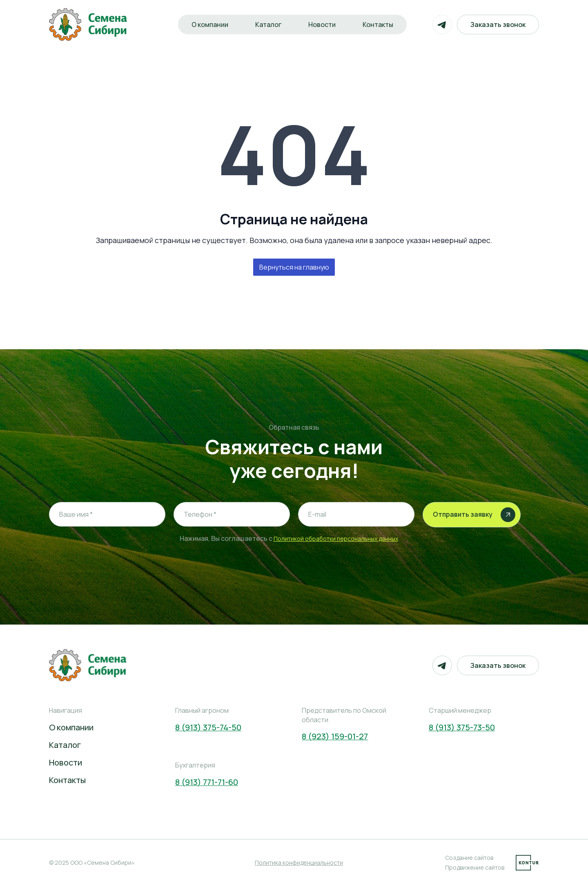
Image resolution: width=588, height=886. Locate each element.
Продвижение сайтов (475, 867)
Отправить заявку (474, 515)
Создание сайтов (469, 858)
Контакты (378, 25)
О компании (210, 25)
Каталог (268, 25)
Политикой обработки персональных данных (336, 539)
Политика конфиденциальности (299, 863)
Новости (322, 25)
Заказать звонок (498, 25)
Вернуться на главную (294, 267)
